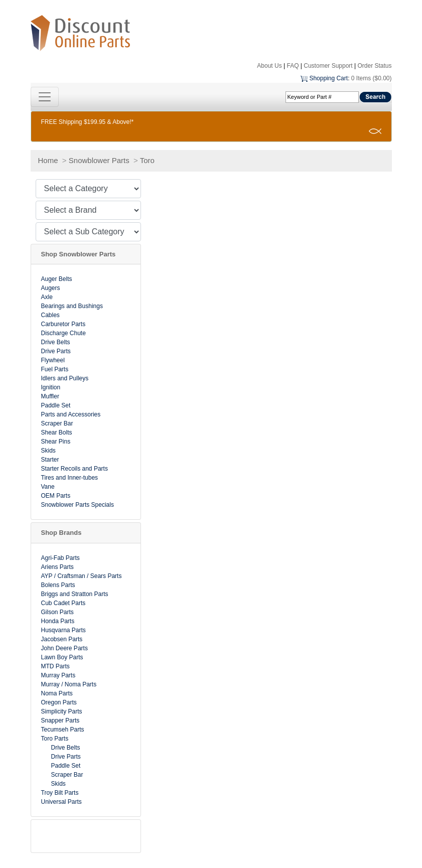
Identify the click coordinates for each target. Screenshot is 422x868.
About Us (269, 66)
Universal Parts (61, 802)
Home (48, 160)
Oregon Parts (59, 702)
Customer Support (328, 66)
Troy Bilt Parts (60, 793)
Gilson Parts (57, 612)
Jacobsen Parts (62, 639)
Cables (50, 315)
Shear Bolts (57, 432)
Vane (48, 487)
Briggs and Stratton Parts (75, 594)
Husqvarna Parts (63, 630)
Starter (50, 460)
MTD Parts (55, 666)
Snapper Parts (60, 720)
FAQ (293, 66)
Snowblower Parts (99, 160)
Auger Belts (57, 279)
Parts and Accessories (71, 414)
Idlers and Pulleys (65, 378)
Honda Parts (58, 621)
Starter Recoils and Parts (75, 469)
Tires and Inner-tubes (70, 478)
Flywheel (53, 360)
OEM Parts (56, 496)
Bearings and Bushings (72, 306)
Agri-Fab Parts (60, 558)
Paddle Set (56, 405)
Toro (147, 160)
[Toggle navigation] (45, 97)
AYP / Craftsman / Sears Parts (82, 576)
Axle (47, 297)
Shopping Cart (328, 78)
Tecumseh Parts (63, 730)
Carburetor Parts (63, 324)
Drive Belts (56, 342)
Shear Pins (56, 442)
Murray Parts (58, 675)
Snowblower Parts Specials (78, 505)
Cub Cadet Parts (63, 603)
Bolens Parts (58, 585)
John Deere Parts (64, 648)
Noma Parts (57, 693)
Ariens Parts (57, 567)
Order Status (374, 66)
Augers (51, 288)
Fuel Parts (55, 369)
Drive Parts (56, 351)
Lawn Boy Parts (62, 657)
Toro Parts (55, 739)
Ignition (51, 387)
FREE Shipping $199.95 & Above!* (88, 122)
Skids (48, 451)
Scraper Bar (57, 423)
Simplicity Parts (62, 711)
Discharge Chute (63, 333)
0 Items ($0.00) (372, 78)
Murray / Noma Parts (69, 684)
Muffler (50, 396)
